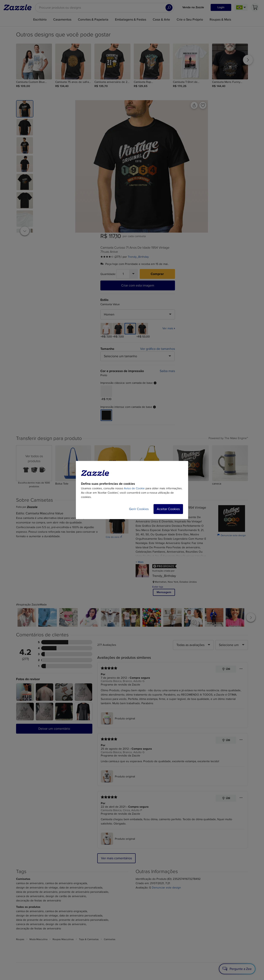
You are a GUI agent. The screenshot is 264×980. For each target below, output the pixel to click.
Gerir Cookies (139, 509)
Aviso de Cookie (134, 488)
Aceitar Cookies (168, 509)
